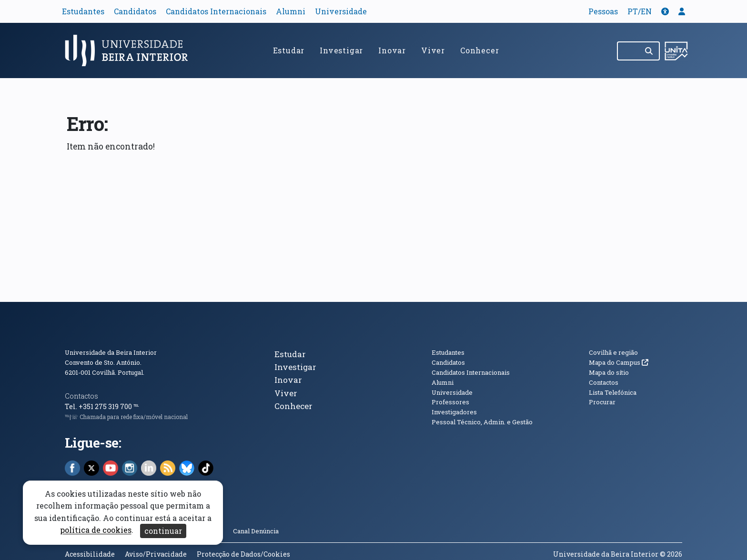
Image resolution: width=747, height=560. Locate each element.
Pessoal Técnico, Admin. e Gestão (482, 422)
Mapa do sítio (609, 372)
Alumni (291, 11)
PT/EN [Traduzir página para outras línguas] (640, 11)
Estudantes (83, 11)
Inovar (392, 50)
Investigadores (454, 412)
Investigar (341, 50)
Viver (433, 50)
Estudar (289, 50)
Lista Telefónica (613, 392)
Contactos (81, 396)
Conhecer (479, 50)
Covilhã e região (613, 352)
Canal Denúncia (256, 531)
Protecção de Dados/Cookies (243, 554)
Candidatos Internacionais (216, 11)
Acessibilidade (90, 554)
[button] (665, 11)
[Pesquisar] (650, 51)
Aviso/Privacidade (156, 554)
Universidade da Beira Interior (111, 352)
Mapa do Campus (619, 362)
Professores (450, 402)
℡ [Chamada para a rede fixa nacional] (136, 406)
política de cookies (96, 530)
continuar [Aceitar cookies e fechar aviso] (163, 531)
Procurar (602, 402)
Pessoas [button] (603, 11)
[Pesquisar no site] (628, 51)
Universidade (341, 11)
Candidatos (135, 11)
